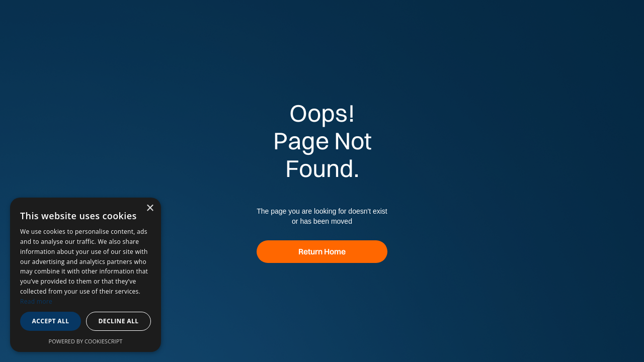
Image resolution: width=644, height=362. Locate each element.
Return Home (322, 251)
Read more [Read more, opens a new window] (36, 301)
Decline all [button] (119, 321)
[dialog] (86, 275)
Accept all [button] (51, 321)
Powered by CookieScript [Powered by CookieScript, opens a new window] (86, 341)
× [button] (150, 208)
